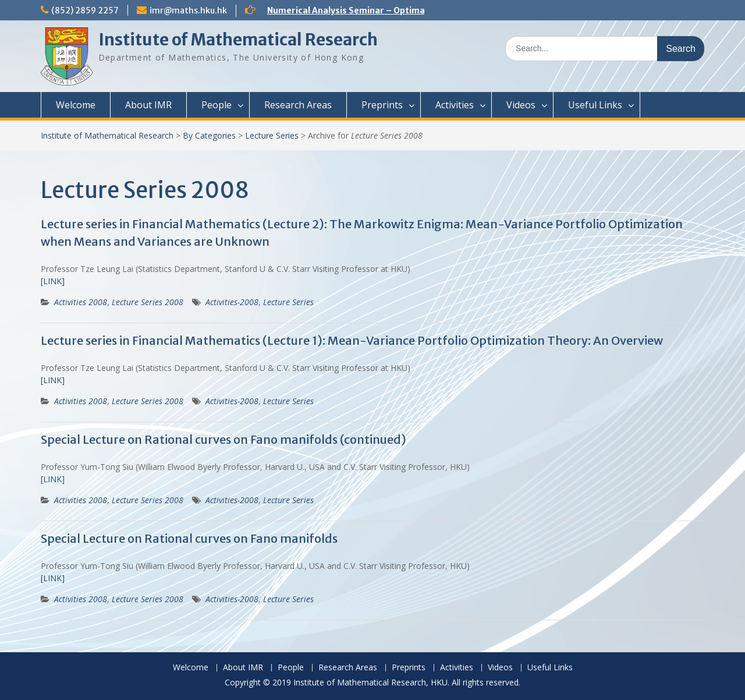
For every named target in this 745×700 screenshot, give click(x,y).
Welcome (76, 105)
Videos (521, 105)
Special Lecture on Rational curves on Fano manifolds (189, 538)
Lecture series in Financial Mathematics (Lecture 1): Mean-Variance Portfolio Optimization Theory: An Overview (352, 340)
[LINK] (53, 281)
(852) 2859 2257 (85, 10)
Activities (455, 105)
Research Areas (298, 105)
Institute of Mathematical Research (238, 40)
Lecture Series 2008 (148, 302)
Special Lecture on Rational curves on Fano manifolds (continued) (223, 439)
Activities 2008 (81, 302)
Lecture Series (272, 135)
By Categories (209, 135)
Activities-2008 (232, 302)
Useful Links (595, 105)
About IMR (148, 105)
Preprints (382, 105)
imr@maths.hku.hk (188, 10)
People (217, 105)
